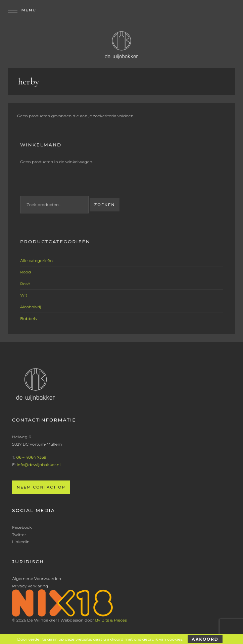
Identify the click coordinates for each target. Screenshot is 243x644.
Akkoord (205, 639)
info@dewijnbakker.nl (39, 465)
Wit (24, 295)
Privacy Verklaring (30, 586)
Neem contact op (41, 487)
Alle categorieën (36, 261)
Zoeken (105, 205)
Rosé (25, 284)
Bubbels (29, 318)
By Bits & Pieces (111, 620)
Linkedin (21, 542)
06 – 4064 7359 (31, 457)
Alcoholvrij (31, 307)
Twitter (19, 535)
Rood (26, 272)
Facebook (22, 527)
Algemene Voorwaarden (37, 578)
